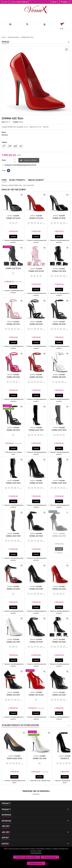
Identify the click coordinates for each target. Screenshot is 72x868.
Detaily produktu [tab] (17, 180)
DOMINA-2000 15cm (36, 430)
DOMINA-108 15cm (13, 324)
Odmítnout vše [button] (36, 863)
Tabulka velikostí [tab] (36, 180)
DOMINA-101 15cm (59, 218)
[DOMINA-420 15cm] (40, 734)
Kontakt (5, 2)
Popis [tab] (4, 180)
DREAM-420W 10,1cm (14, 759)
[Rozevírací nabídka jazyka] (65, 2)
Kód (3, 122)
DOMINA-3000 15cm (59, 483)
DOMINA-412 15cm (13, 589)
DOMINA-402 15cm (36, 536)
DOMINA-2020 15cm (13, 483)
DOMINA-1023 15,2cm (13, 269)
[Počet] (10, 160)
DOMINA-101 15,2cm (13, 218)
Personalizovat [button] (50, 857)
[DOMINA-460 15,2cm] (36, 671)
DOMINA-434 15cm (59, 642)
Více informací (36, 853)
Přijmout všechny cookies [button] (27, 857)
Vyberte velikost (28, 160)
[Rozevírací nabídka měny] (55, 2)
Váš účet (6, 826)
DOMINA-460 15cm (59, 695)
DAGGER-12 (65, 759)
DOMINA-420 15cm (36, 589)
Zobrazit (14, 236)
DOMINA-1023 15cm (59, 271)
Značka (15, 122)
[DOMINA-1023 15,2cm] (13, 247)
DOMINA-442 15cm (13, 695)
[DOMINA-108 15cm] (13, 407)
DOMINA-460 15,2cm (36, 695)
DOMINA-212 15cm (36, 483)
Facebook (36, 794)
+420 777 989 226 (22, 2)
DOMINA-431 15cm (36, 642)
